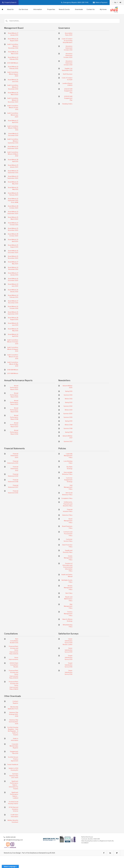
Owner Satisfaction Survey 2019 (69, 650)
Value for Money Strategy (67, 620)
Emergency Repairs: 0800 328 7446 (75, 2)
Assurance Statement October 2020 (68, 55)
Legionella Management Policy (68, 456)
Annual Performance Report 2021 (14, 395)
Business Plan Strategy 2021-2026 (14, 714)
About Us (11, 9)
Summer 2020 (68, 414)
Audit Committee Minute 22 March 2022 (13, 154)
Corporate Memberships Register (14, 746)
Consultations (11, 634)
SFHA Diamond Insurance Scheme (13, 809)
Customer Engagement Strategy (68, 480)
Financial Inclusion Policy (68, 510)
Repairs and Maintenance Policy (68, 599)
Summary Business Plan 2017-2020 (14, 776)
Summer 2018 (68, 428)
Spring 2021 (69, 391)
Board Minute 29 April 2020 (13, 240)
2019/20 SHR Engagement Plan (68, 98)
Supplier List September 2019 (67, 69)
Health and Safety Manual (67, 575)
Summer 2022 (68, 406)
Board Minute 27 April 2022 (13, 121)
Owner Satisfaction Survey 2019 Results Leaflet (68, 642)
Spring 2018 (69, 432)
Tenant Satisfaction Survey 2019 (69, 657)
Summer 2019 (68, 417)
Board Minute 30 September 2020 (13, 147)
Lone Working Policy (68, 462)
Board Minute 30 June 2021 (13, 81)
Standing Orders (67, 104)
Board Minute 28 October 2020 (13, 207)
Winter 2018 (69, 425)
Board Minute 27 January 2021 (13, 34)
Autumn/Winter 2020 (68, 387)
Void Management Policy (68, 487)
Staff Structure (68, 74)
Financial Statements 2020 (14, 456)
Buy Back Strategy (69, 468)
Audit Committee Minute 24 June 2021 (13, 108)
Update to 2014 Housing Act (13, 769)
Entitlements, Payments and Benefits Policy (68, 504)
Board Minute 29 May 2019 (13, 330)
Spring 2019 (69, 421)
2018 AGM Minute (13, 370)
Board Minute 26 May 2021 (13, 188)
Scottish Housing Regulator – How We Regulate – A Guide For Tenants (13, 731)
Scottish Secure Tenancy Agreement (13, 759)
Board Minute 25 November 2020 (13, 229)
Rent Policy (69, 593)
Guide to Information (15, 739)
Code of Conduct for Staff (67, 79)
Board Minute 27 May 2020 (13, 263)
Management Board (14, 28)
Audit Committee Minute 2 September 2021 (13, 141)
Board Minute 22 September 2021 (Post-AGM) (13, 200)
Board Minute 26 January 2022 (13, 291)
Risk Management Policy (68, 606)
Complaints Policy (67, 498)
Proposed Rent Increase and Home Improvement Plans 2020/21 (13, 650)
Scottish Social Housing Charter (13, 803)
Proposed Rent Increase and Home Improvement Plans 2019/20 (13, 674)
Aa (117, 2)
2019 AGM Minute (13, 63)
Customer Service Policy (68, 540)
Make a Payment (100, 2)
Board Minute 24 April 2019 (13, 335)
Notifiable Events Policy (67, 581)
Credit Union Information (14, 816)
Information (39, 9)
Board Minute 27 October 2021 (13, 224)
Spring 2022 (69, 402)
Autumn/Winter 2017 (68, 437)
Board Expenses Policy (67, 527)
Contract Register (15, 702)
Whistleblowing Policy (68, 626)
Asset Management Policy (68, 521)
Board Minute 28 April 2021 (13, 161)
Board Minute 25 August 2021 (13, 246)
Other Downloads (13, 696)
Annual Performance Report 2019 (14, 410)
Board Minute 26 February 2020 (13, 194)
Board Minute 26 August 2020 (13, 40)
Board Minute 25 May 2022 (13, 183)
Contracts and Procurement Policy (68, 534)
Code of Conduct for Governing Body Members (67, 41)
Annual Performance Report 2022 (14, 402)
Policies (62, 448)
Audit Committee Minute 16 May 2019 (13, 364)
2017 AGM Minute (13, 373)
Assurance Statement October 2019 (68, 63)
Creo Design (16, 853)
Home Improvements (14, 658)
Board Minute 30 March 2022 (13, 94)
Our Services (24, 9)
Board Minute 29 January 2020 (13, 166)
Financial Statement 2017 (13, 486)
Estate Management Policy (68, 558)
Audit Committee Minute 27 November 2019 (13, 87)
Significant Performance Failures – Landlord (14, 795)
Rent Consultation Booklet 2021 (14, 641)
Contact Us (92, 9)
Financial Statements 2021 (13, 462)
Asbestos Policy (67, 515)
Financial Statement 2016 (13, 492)
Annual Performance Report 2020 (14, 388)
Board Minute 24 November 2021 (13, 268)
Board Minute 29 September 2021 (13, 172)
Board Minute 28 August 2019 (13, 319)
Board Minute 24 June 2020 (13, 285)
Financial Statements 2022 (14, 469)
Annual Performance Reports (18, 380)
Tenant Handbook (13, 764)
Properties (51, 9)
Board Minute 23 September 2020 (13, 177)
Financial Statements (14, 448)
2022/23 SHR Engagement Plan (68, 91)
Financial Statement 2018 (13, 481)
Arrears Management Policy (68, 588)
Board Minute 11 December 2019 (13, 134)
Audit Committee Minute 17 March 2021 (13, 128)
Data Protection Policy (67, 546)
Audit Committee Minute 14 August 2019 (13, 349)
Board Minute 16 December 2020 (13, 252)
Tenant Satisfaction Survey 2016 (69, 665)
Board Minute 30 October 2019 (13, 307)
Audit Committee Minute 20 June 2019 (13, 357)
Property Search (9, 2)
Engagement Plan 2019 (14, 752)
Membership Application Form (13, 708)
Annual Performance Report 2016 (14, 432)
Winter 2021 (69, 399)
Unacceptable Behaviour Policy (67, 473)
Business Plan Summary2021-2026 (14, 722)
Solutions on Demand (37, 853)
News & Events (65, 9)
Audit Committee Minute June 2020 (13, 115)
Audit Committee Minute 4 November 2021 (13, 46)
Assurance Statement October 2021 (68, 48)
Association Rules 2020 (69, 34)
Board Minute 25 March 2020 (13, 218)
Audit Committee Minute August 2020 (13, 74)
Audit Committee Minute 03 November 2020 (13, 100)
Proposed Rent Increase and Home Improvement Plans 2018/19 (13, 685)
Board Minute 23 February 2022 (13, 68)
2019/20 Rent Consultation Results (14, 665)
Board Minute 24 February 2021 (13, 58)
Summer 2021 (68, 395)
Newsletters (64, 380)
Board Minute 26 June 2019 (13, 324)
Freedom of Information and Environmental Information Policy (67, 567)
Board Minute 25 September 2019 (13, 313)
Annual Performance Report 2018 (14, 417)
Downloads (79, 9)
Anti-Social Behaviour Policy (67, 494)
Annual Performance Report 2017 (14, 425)
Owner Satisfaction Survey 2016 (69, 672)
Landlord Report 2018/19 (67, 84)
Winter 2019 (69, 410)
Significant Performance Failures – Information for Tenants (14, 785)
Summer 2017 (68, 441)
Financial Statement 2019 (13, 475)
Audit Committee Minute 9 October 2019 (13, 342)
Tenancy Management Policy (68, 614)
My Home (103, 9)
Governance (64, 28)
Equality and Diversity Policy (68, 551)
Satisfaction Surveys (68, 634)
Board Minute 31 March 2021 (13, 53)
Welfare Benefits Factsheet (13, 821)
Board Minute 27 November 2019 (13, 302)
